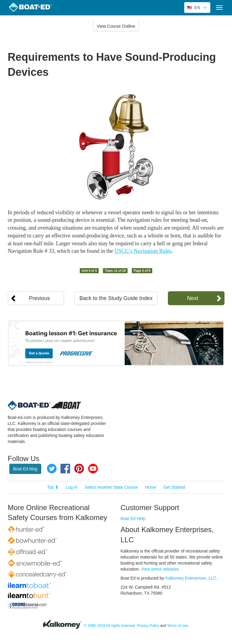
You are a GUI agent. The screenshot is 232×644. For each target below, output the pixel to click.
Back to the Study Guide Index (116, 298)
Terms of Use (178, 626)
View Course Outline (116, 26)
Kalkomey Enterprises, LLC (191, 578)
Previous (39, 298)
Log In (72, 487)
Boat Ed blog (25, 469)
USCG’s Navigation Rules (143, 251)
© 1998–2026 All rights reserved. (110, 626)
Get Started (174, 487)
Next (192, 298)
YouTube (93, 469)
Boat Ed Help (133, 519)
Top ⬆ (53, 487)
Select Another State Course (111, 487)
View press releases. (161, 569)
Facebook (65, 469)
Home (151, 487)
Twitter (52, 469)
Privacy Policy (148, 626)
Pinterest (79, 469)
